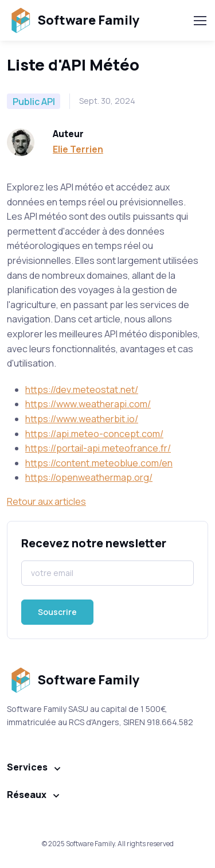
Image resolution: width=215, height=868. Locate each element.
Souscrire (57, 612)
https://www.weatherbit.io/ (82, 419)
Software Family (73, 20)
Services (27, 767)
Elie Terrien (78, 149)
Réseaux (27, 795)
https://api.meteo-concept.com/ (94, 434)
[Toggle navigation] (200, 21)
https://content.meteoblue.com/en (99, 463)
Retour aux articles (46, 501)
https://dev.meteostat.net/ (82, 390)
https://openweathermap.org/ (89, 477)
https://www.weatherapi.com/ (88, 404)
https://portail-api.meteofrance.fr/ (98, 448)
